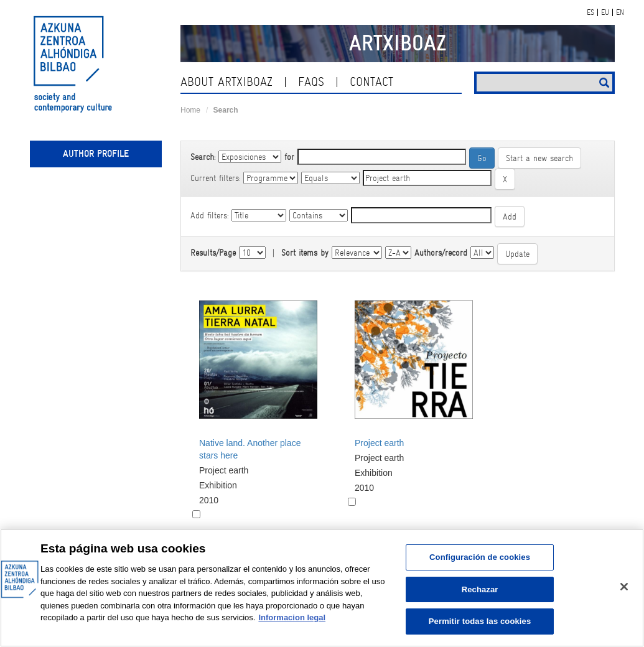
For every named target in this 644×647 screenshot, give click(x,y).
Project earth (379, 443)
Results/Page (213, 253)
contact (371, 82)
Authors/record (441, 253)
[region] (322, 588)
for (289, 157)
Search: (203, 157)
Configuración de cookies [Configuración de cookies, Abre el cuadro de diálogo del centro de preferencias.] (480, 557)
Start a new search (539, 158)
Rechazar (480, 589)
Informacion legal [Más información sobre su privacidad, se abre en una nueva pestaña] (292, 617)
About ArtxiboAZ (226, 82)
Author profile (96, 154)
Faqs (311, 82)
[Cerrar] (624, 587)
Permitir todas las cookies (480, 621)
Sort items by (305, 253)
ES (590, 12)
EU (605, 12)
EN (620, 12)
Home (190, 110)
